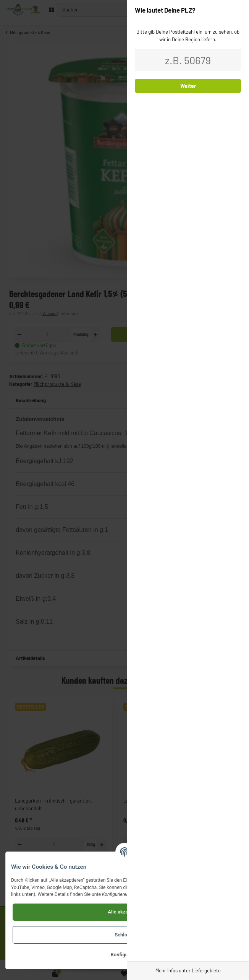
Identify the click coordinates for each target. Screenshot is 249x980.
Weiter (188, 86)
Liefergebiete (206, 970)
